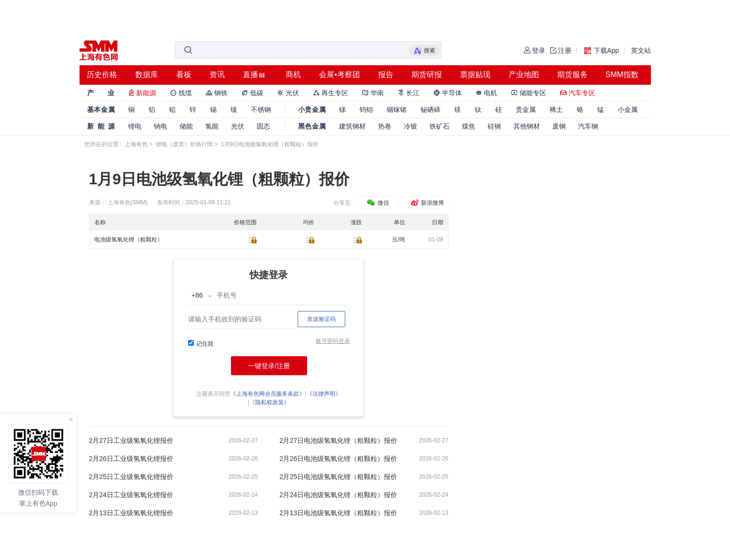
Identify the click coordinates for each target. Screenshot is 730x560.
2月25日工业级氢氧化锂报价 (131, 477)
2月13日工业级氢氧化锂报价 (131, 513)
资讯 (217, 75)
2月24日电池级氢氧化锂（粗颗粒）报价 (338, 495)
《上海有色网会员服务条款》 (268, 394)
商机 (293, 75)
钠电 (160, 126)
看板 (184, 75)
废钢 (559, 126)
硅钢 (494, 126)
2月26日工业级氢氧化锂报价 (131, 459)
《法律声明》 (324, 394)
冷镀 (410, 126)
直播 (250, 75)
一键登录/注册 (269, 366)
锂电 (135, 126)
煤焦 (469, 126)
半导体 (448, 93)
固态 (263, 126)
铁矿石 (440, 126)
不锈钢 (261, 110)
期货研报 (427, 75)
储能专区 (529, 93)
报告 (386, 75)
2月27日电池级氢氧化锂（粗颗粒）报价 (338, 440)
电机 (487, 93)
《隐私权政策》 (270, 402)
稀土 (556, 110)
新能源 (142, 93)
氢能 (212, 126)
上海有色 (136, 144)
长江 (409, 93)
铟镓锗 (397, 110)
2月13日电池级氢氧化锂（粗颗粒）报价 (338, 513)
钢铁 (217, 93)
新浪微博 (427, 203)
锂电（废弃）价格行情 (184, 144)
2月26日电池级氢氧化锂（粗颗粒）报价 (338, 459)
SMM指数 (622, 75)
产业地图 (524, 75)
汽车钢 (588, 126)
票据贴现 (475, 75)
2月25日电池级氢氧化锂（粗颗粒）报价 (338, 477)
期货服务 (572, 75)
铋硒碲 (430, 110)
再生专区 (330, 93)
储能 (186, 126)
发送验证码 (321, 319)
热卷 (385, 126)
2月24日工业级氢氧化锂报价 (131, 495)
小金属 (628, 110)
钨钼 (366, 110)
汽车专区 (578, 93)
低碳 (252, 93)
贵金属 (526, 110)
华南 (373, 93)
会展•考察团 (340, 75)
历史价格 (102, 75)
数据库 (147, 75)
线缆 (181, 93)
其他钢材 (527, 126)
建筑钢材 (352, 126)
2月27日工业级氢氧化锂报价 (131, 440)
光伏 (288, 93)
